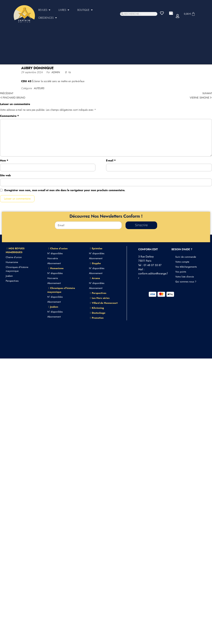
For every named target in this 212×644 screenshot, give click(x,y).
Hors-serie (53, 278)
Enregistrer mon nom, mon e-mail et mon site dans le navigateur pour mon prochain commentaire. (65, 190)
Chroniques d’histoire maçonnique (17, 269)
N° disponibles (55, 253)
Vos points (181, 272)
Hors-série (53, 258)
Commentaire (9, 116)
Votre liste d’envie (185, 277)
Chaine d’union (14, 257)
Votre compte (182, 262)
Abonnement (54, 263)
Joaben (9, 276)
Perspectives (12, 281)
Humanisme (12, 262)
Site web (5, 175)
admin (56, 72)
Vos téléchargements (186, 267)
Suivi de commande (186, 257)
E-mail (111, 160)
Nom (4, 160)
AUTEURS (39, 88)
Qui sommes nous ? (186, 282)
